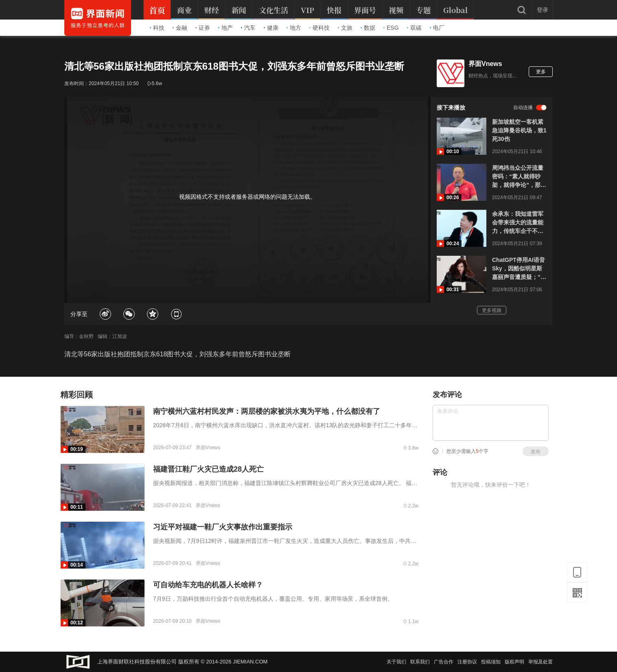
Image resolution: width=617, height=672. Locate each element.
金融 (180, 28)
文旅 (345, 28)
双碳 (414, 28)
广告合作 (444, 662)
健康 (271, 28)
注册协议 (467, 662)
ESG (391, 28)
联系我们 (420, 662)
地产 (225, 28)
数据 (368, 28)
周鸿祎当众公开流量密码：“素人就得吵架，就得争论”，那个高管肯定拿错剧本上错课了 (519, 177)
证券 (203, 28)
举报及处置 (540, 662)
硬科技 (319, 28)
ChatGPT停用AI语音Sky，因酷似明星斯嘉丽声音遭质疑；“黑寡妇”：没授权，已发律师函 (519, 269)
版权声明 (514, 662)
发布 (536, 452)
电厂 (437, 28)
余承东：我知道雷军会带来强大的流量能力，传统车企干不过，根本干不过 (518, 223)
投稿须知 (491, 662)
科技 (157, 28)
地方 (294, 28)
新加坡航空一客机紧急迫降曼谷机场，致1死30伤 (519, 130)
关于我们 (396, 662)
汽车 (248, 28)
